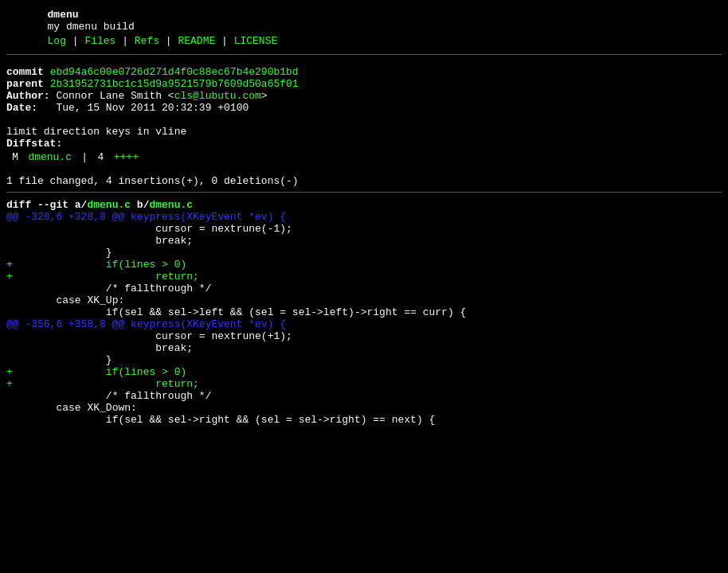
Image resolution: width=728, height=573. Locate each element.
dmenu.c (50, 181)
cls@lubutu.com (218, 107)
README (196, 45)
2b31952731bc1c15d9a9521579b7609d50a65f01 (174, 93)
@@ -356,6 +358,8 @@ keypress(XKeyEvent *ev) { (146, 376)
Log (57, 45)
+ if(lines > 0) (96, 305)
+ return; (103, 319)
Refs (147, 45)
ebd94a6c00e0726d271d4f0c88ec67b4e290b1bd (174, 79)
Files (100, 45)
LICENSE (256, 45)
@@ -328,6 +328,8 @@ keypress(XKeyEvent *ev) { (146, 248)
